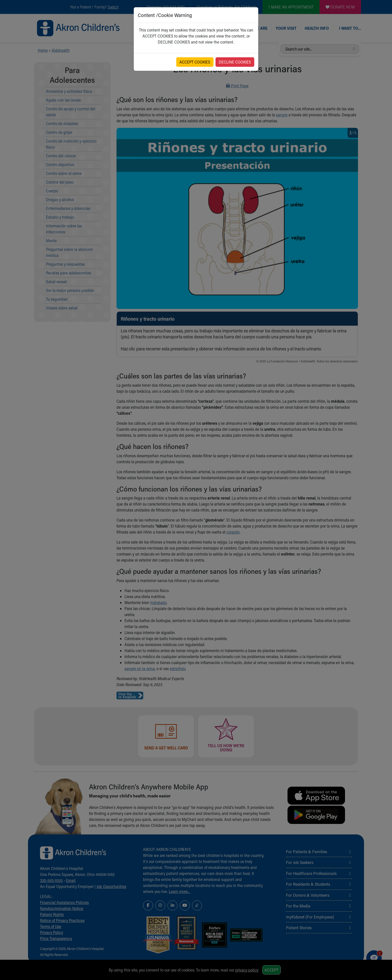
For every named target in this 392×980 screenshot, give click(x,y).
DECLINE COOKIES (235, 62)
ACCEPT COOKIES (195, 62)
